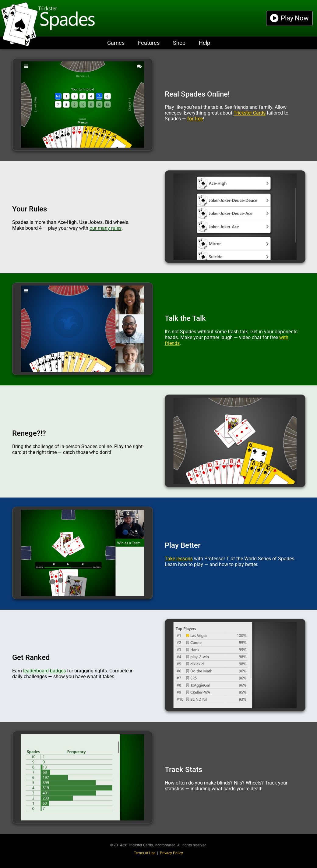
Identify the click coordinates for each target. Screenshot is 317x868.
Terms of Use (145, 853)
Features (149, 43)
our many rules (106, 228)
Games (116, 43)
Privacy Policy (171, 853)
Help (204, 43)
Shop (179, 43)
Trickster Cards (250, 113)
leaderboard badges (44, 671)
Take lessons (179, 559)
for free (195, 119)
